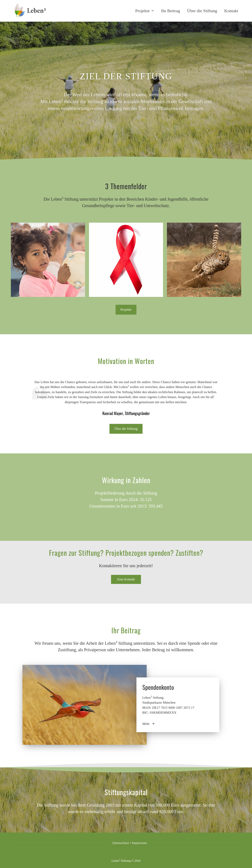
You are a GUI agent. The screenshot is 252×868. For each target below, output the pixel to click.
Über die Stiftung (202, 11)
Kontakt (231, 11)
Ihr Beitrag (170, 11)
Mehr (149, 724)
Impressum (139, 843)
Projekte (145, 11)
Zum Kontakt (126, 579)
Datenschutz (121, 843)
